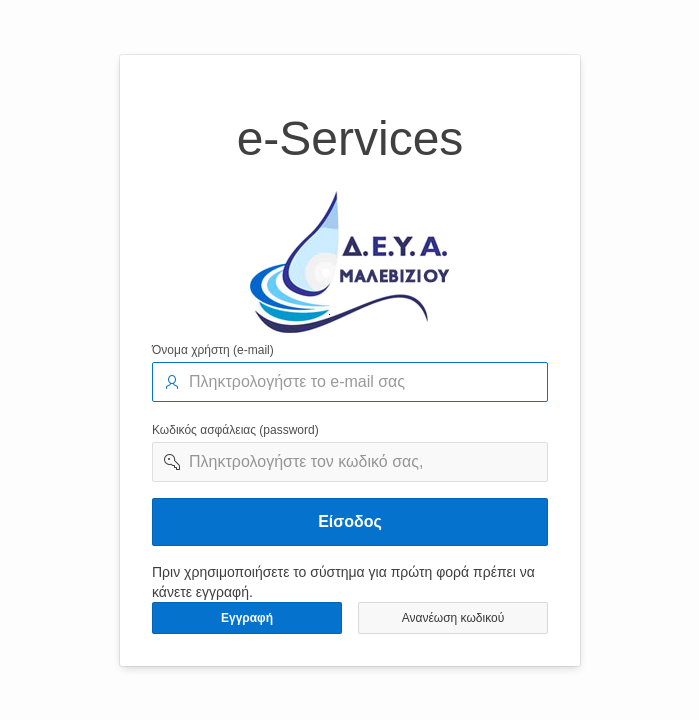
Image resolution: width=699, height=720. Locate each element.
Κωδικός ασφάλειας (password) (235, 430)
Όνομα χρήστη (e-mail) (213, 350)
